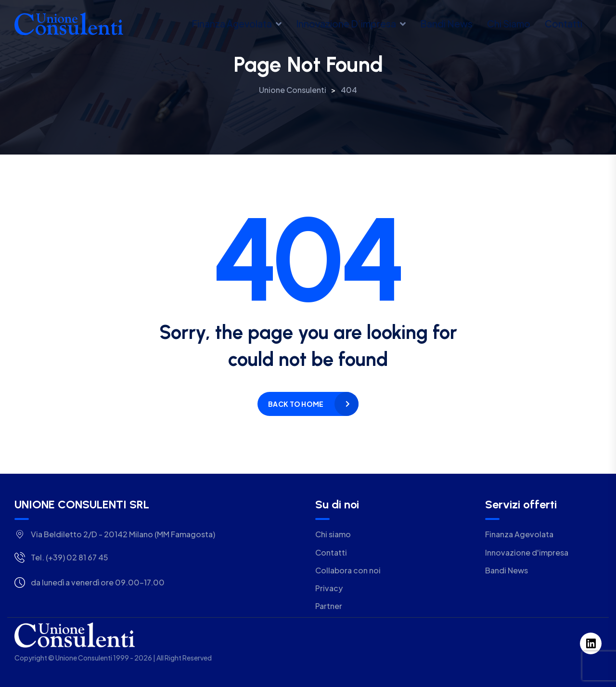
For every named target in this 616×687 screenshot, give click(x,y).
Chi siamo (509, 24)
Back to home (296, 404)
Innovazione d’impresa (346, 24)
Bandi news (446, 24)
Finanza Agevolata (232, 24)
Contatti (564, 24)
